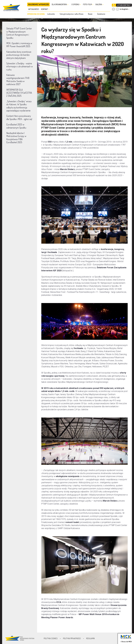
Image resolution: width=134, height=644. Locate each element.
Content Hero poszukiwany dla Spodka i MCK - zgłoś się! (19, 117)
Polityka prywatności (72, 638)
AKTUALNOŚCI (34, 9)
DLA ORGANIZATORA (60, 4)
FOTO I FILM (88, 4)
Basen (90, 14)
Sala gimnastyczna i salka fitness (71, 14)
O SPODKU (76, 4)
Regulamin (90, 638)
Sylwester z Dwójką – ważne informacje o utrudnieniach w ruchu (20, 66)
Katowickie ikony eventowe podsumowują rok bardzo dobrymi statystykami (19, 55)
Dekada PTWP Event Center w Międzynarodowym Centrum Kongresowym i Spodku (19, 33)
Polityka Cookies (51, 638)
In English (124, 9)
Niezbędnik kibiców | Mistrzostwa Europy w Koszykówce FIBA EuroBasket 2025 (16, 138)
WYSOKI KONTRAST (124, 5)
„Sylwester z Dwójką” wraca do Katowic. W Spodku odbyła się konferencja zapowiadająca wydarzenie (19, 106)
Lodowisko (51, 14)
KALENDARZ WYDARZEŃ (38, 4)
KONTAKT (45, 9)
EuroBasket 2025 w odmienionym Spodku (16, 126)
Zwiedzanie (101, 14)
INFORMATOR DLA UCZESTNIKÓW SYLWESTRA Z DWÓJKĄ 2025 (19, 93)
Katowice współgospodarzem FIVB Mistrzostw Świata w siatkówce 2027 (18, 80)
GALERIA (99, 4)
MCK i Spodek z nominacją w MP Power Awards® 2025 (19, 45)
